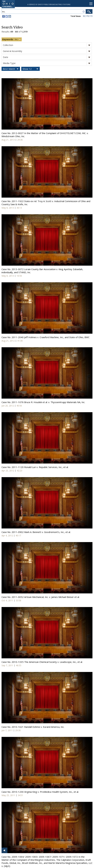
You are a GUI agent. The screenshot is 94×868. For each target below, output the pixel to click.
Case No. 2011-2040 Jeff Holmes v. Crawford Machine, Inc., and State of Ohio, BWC (46, 337)
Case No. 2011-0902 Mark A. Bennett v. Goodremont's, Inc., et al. (36, 532)
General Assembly (47, 51)
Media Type (47, 63)
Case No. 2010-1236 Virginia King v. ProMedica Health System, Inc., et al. (40, 792)
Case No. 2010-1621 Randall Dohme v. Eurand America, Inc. (33, 727)
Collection (47, 45)
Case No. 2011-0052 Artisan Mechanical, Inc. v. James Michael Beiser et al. (41, 597)
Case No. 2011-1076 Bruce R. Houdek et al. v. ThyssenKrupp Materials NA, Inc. (43, 402)
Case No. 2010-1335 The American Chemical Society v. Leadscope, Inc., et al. (42, 662)
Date (47, 57)
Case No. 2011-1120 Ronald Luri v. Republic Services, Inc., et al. (35, 467)
